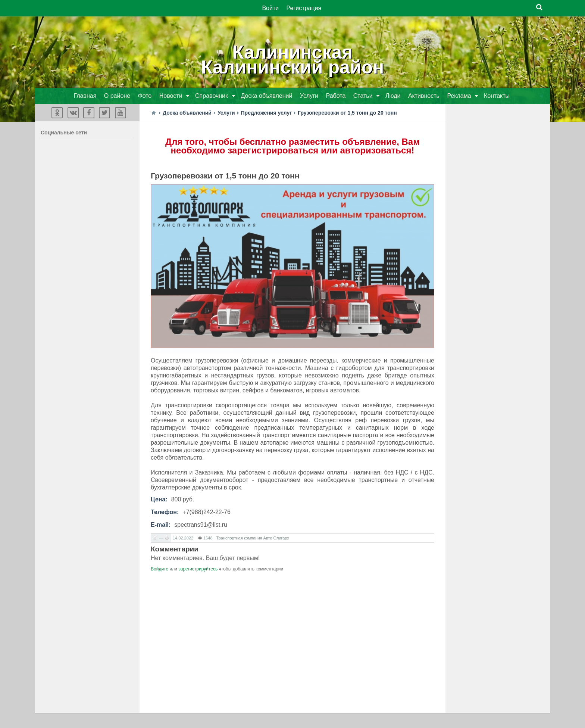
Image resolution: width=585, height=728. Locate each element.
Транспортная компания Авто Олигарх (253, 538)
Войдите (159, 569)
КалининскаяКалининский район (293, 60)
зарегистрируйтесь (198, 569)
